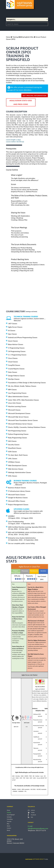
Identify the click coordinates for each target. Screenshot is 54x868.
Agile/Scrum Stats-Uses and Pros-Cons (21, 102)
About (9, 826)
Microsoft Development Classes (19, 413)
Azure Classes (13, 341)
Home (8, 37)
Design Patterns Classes (17, 376)
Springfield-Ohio (28, 37)
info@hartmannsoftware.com (38, 828)
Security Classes (14, 445)
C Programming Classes (16, 348)
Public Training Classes (23, 75)
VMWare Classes (14, 462)
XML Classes (13, 476)
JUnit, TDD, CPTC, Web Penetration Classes (24, 400)
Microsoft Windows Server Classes (20, 424)
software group (34, 859)
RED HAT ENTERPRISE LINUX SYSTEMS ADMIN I (26, 532)
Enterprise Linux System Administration (22, 538)
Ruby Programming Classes (18, 438)
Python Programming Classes (18, 434)
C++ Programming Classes (17, 355)
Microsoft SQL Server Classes (18, 417)
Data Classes (13, 372)
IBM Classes (12, 389)
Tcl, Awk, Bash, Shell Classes (18, 455)
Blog (8, 824)
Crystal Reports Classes (16, 369)
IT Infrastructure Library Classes (19, 491)
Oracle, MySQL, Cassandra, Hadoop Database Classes (27, 427)
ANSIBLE (11, 516)
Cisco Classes (13, 358)
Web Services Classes (16, 469)
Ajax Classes (12, 334)
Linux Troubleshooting (16, 521)
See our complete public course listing (21, 543)
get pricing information (35, 95)
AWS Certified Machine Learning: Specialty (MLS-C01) (27, 527)
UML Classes (13, 458)
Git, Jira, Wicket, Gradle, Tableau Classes (22, 386)
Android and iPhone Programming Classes (23, 337)
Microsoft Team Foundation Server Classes (23, 420)
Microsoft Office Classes (17, 501)
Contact (9, 828)
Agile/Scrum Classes (15, 327)
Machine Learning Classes (17, 406)
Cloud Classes (13, 362)
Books (9, 830)
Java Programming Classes (17, 393)
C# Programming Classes (17, 351)
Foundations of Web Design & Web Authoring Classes (27, 383)
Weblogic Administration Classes (20, 472)
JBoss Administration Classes (18, 396)
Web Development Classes (18, 465)
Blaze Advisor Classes (16, 344)
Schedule (9, 817)
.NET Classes (13, 323)
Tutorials (9, 821)
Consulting (10, 819)
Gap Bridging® (11, 815)
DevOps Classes (14, 379)
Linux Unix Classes (15, 403)
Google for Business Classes (18, 498)
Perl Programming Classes (17, 431)
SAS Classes (12, 441)
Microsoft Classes (14, 410)
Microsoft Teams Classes (17, 495)
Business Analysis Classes (17, 488)
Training (15, 37)
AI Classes (12, 330)
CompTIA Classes (14, 365)
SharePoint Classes (15, 448)
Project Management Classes (18, 504)
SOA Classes (13, 451)
